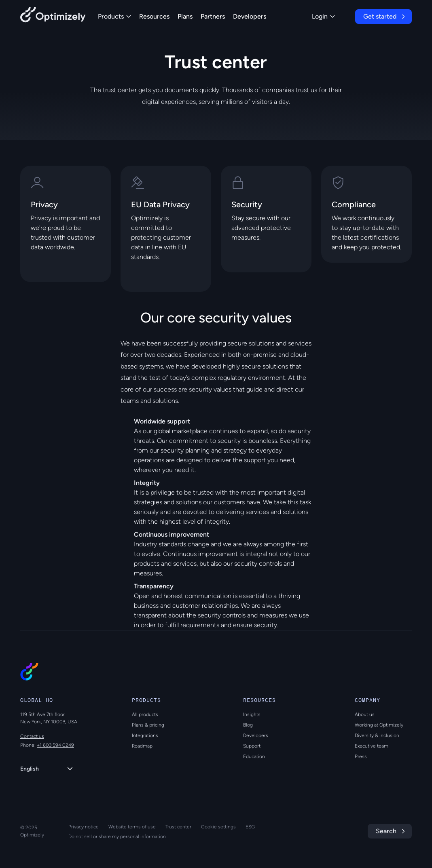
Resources (154, 16)
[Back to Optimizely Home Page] (53, 16)
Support (252, 746)
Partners (213, 16)
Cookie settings (218, 827)
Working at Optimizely (379, 725)
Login (323, 16)
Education (254, 756)
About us (365, 714)
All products (145, 714)
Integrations (145, 735)
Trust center (178, 827)
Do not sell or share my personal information (117, 836)
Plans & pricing (148, 725)
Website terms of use (132, 827)
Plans (185, 16)
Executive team (372, 746)
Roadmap (142, 746)
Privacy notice (84, 827)
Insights (252, 714)
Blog (248, 725)
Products (114, 16)
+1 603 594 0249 (55, 745)
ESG (250, 827)
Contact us (32, 736)
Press (361, 756)
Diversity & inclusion (377, 735)
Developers (250, 16)
